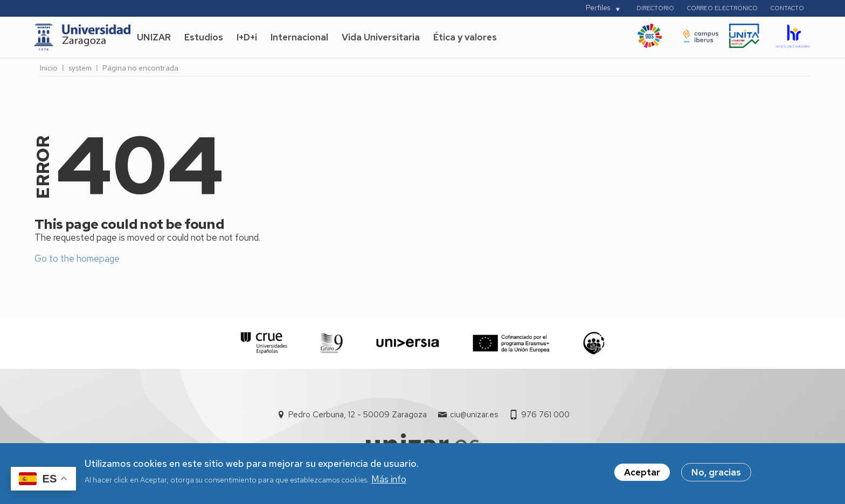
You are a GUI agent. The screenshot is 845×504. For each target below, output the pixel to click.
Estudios (204, 37)
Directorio (655, 8)
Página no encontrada (140, 68)
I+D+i (247, 37)
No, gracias (716, 475)
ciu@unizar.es (474, 415)
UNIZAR (154, 37)
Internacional (299, 37)
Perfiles (598, 8)
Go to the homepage (77, 258)
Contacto (787, 8)
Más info (389, 481)
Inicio (49, 68)
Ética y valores (465, 37)
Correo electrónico (722, 8)
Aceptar (642, 475)
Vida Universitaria (381, 37)
